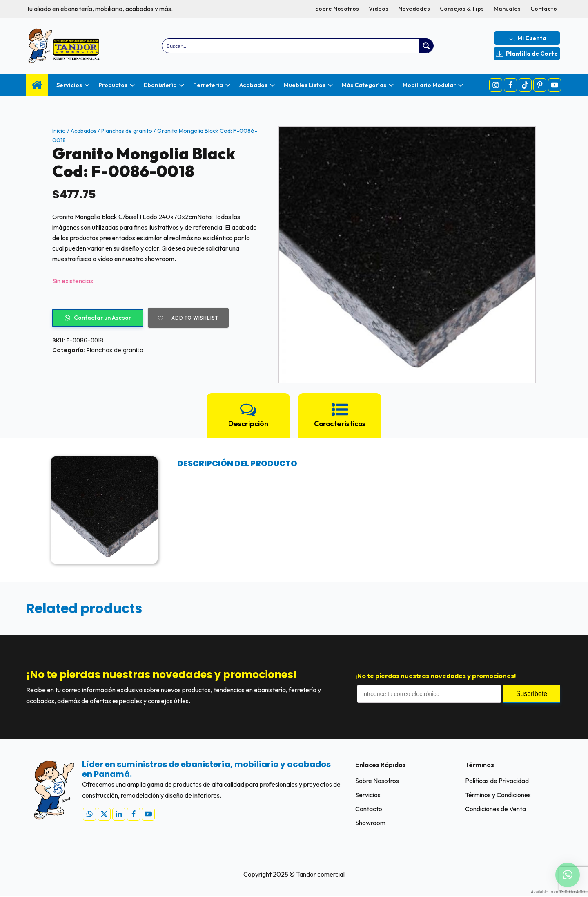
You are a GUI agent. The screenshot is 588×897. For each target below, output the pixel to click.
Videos (379, 9)
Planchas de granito (128, 131)
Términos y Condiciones (498, 795)
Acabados (84, 131)
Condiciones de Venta (496, 809)
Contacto (544, 9)
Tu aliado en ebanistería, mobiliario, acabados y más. (99, 9)
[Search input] (291, 46)
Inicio (59, 131)
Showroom (370, 823)
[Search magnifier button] (426, 46)
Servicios (368, 795)
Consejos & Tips (462, 9)
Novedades (414, 9)
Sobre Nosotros (337, 9)
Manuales (507, 9)
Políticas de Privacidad (497, 781)
